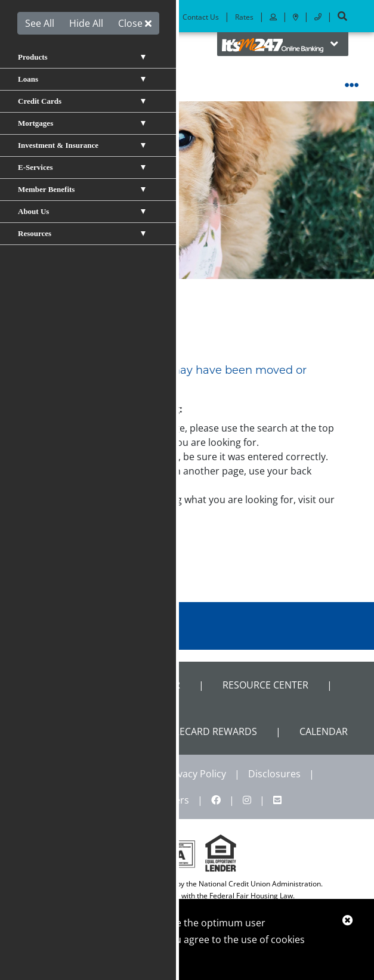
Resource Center (265, 685)
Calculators (58, 731)
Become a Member (59, 17)
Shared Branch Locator (119, 685)
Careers (171, 800)
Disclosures (274, 774)
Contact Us (201, 17)
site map (78, 514)
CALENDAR (324, 731)
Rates (244, 17)
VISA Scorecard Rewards (195, 731)
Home (49, 311)
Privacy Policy (196, 774)
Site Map (112, 800)
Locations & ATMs (137, 17)
